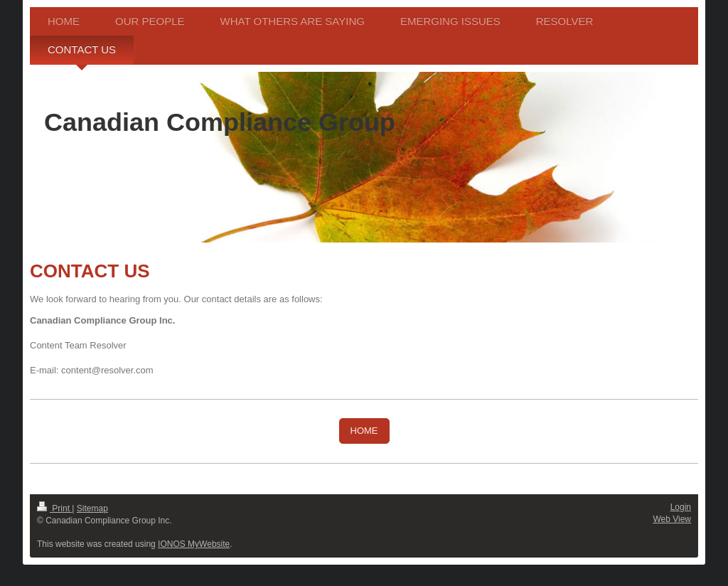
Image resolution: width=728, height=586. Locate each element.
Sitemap (92, 508)
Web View (672, 519)
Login (681, 507)
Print (54, 508)
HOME (364, 431)
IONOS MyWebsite (194, 544)
